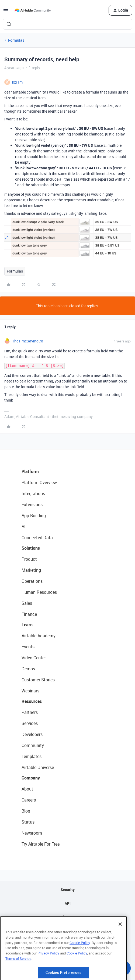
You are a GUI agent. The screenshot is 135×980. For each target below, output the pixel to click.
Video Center (34, 658)
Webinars (30, 691)
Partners (30, 712)
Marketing (31, 570)
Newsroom (32, 833)
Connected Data (37, 538)
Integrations (33, 493)
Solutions (31, 548)
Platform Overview (39, 482)
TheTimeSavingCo (28, 341)
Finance (29, 614)
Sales (27, 603)
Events (28, 647)
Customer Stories (38, 680)
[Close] (120, 940)
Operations (32, 581)
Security (68, 890)
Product (29, 559)
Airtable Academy (39, 636)
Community (33, 745)
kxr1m (17, 82)
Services (30, 723)
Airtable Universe (38, 767)
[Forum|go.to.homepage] (33, 10)
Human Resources (39, 592)
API (68, 903)
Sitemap (67, 917)
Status (28, 822)
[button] (6, 11)
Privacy (67, 931)
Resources (32, 701)
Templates (32, 756)
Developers (32, 734)
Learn (27, 625)
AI (24, 527)
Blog (26, 811)
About (27, 789)
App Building (34, 516)
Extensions (32, 505)
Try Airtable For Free (41, 844)
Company (31, 778)
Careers (29, 800)
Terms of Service (18, 974)
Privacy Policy (48, 969)
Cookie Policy (80, 958)
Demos (28, 669)
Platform (30, 471)
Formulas (16, 40)
